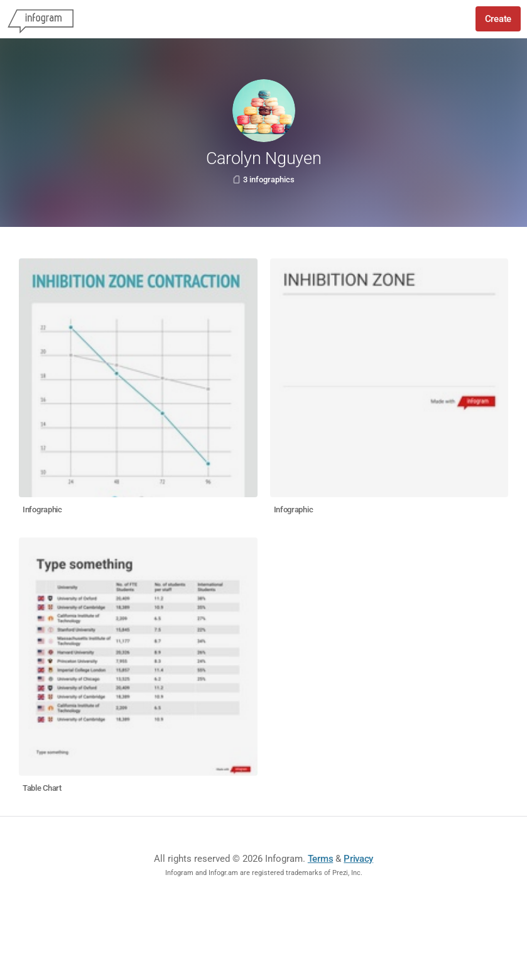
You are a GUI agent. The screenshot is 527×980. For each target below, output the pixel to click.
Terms (321, 859)
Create (498, 19)
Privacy (358, 859)
